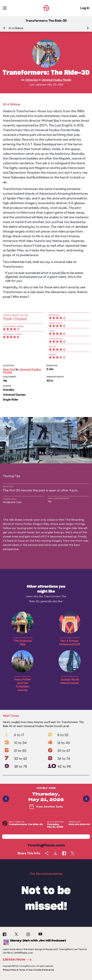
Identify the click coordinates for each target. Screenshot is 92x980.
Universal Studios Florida (56, 80)
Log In (85, 8)
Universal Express (14, 395)
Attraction (32, 80)
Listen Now (18, 960)
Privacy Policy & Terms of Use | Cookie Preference (28, 970)
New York (9, 369)
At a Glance (16, 28)
